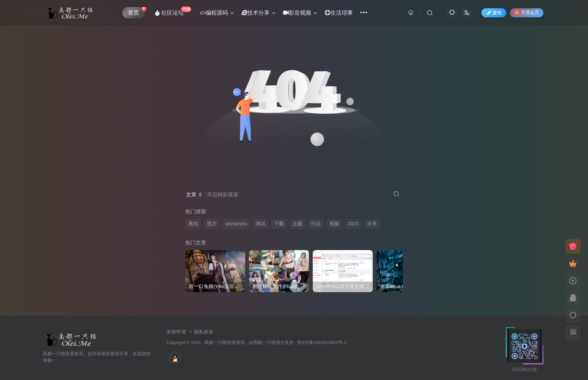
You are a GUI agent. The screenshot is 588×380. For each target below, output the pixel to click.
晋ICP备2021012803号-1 (322, 342)
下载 (279, 224)
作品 (316, 224)
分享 (372, 224)
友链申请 (176, 332)
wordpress (236, 224)
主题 (297, 224)
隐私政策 (204, 332)
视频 (334, 224)
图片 (212, 224)
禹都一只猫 (264, 342)
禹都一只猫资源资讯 (225, 342)
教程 (193, 224)
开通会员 (527, 12)
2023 (353, 224)
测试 (261, 224)
